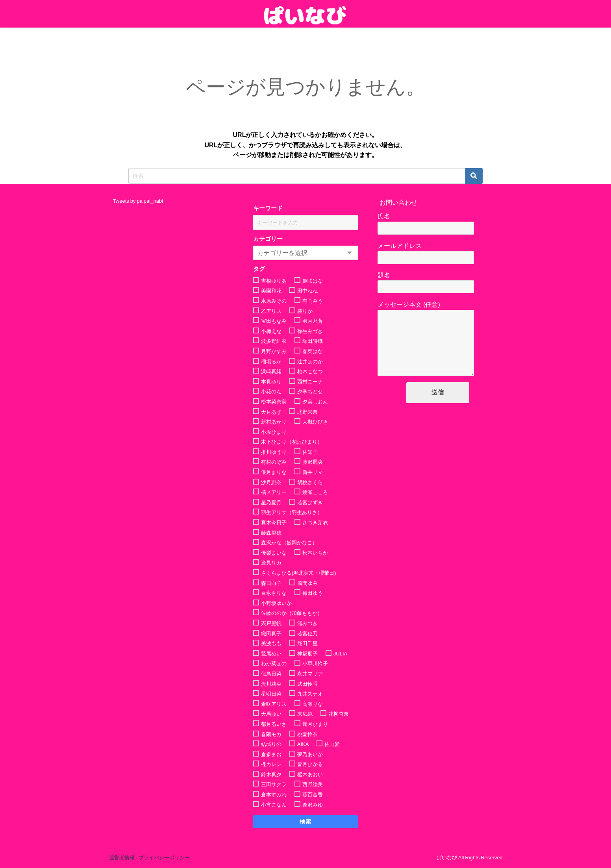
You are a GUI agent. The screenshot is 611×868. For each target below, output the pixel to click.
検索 (306, 822)
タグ (259, 269)
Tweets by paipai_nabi (138, 201)
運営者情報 (122, 858)
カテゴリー (268, 239)
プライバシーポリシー (164, 858)
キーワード (268, 208)
